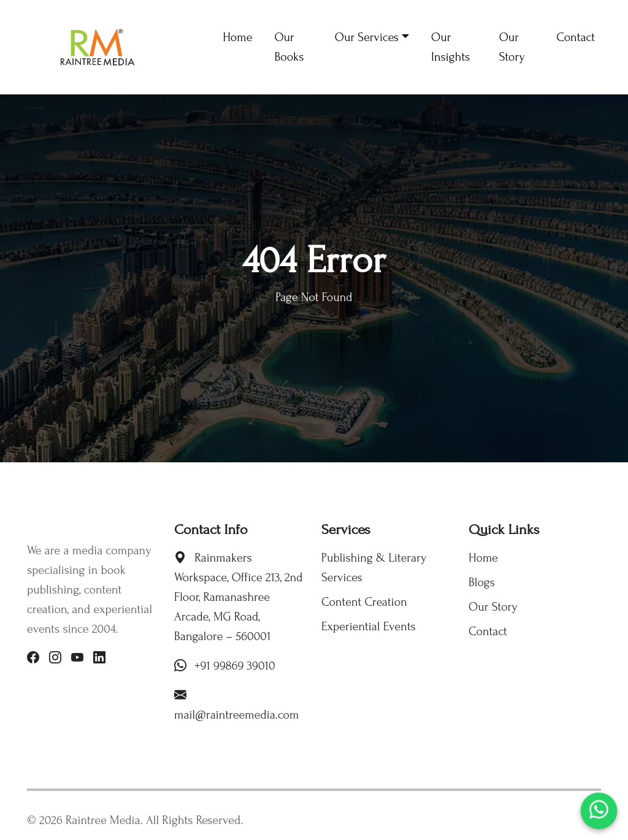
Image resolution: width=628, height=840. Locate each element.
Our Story (493, 607)
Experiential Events (369, 627)
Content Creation (364, 602)
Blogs (482, 582)
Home (483, 558)
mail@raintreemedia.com (237, 715)
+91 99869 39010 (235, 666)
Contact (488, 632)
